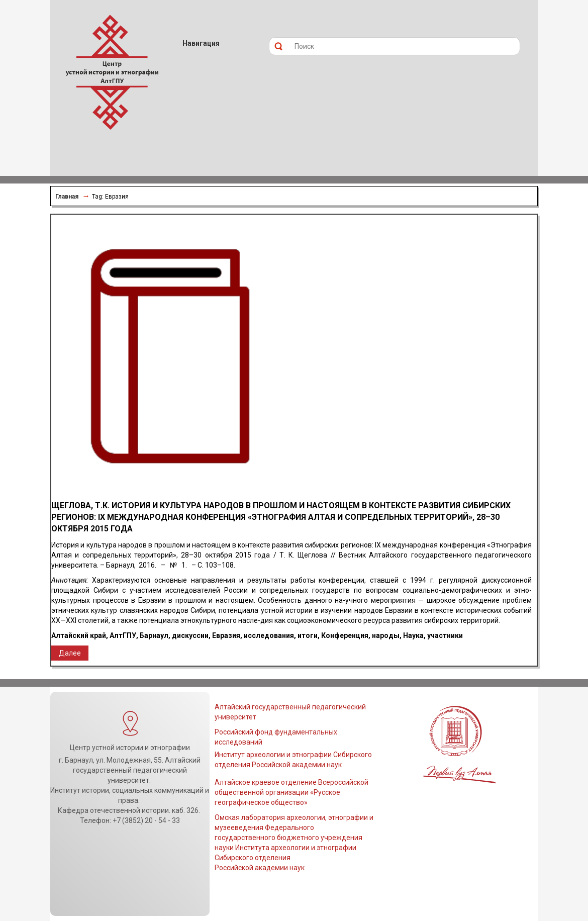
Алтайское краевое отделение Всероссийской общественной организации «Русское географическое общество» (291, 792)
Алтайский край (79, 635)
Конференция (345, 635)
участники (445, 635)
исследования (269, 635)
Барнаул (154, 635)
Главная (67, 197)
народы (386, 635)
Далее (70, 653)
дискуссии (190, 635)
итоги (308, 635)
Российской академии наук (260, 868)
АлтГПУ (123, 635)
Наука (413, 635)
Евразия (226, 635)
